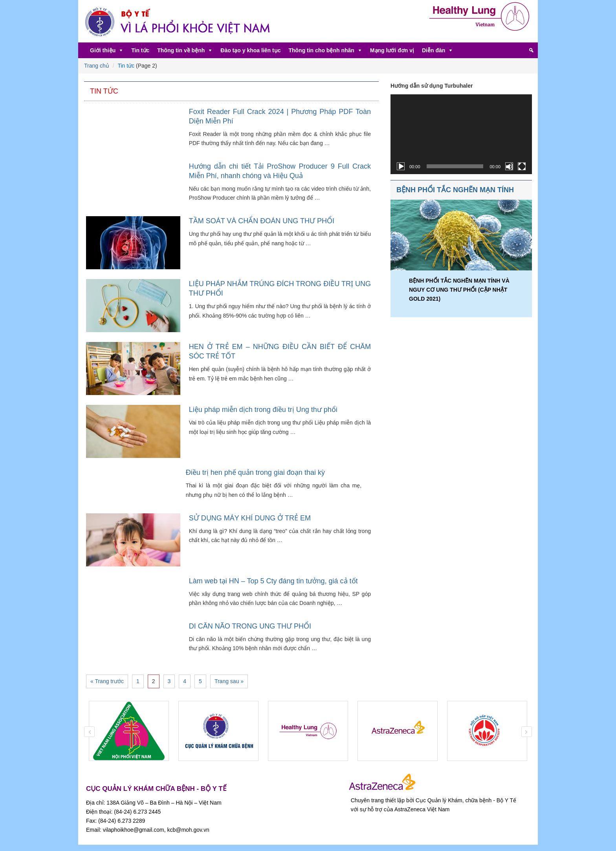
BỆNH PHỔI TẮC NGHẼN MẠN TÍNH (455, 190)
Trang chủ (97, 66)
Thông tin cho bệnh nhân (321, 50)
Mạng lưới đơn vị (392, 50)
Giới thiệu (103, 50)
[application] (461, 134)
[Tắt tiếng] (509, 166)
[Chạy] (401, 166)
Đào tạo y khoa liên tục (250, 50)
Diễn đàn (434, 50)
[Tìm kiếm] (531, 50)
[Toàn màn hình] (522, 166)
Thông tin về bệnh (181, 50)
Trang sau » (229, 681)
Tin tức (140, 50)
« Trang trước (107, 681)
